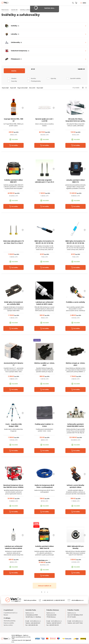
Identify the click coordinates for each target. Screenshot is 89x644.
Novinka (33, 78)
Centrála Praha (31, 610)
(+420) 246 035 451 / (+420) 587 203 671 (54, 600)
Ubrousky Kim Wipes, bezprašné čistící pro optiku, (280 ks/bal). (76, 121)
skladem (14, 78)
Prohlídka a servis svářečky (76, 302)
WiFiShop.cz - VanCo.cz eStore (9, 3)
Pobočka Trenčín (73, 610)
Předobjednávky (36, 81)
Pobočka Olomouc (53, 610)
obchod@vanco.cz (78, 600)
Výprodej (53, 78)
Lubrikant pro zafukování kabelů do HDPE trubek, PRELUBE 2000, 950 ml (44, 304)
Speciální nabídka (75, 78)
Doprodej (14, 81)
